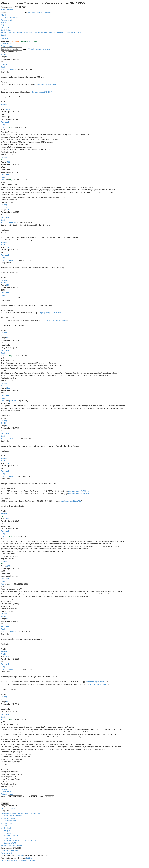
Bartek (31, 41)
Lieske (5, 38)
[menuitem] (9, 18)
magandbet (16, 41)
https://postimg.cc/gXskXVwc (57, 320)
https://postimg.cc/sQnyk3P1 (97, 682)
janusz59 (4, 207)
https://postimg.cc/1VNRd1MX (42, 92)
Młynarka (24, 41)
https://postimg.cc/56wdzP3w (71, 501)
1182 (8, 210)
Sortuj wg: (30, 797)
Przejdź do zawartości (9, 9)
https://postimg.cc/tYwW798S (45, 84)
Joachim (4, 54)
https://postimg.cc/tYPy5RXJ (78, 494)
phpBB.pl (29, 858)
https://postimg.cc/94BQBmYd (79, 491)
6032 (8, 109)
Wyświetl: (12, 797)
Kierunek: (46, 797)
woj (35, 41)
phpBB (20, 856)
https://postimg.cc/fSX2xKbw (98, 684)
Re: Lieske (6, 122)
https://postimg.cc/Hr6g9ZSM (50, 313)
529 (8, 57)
